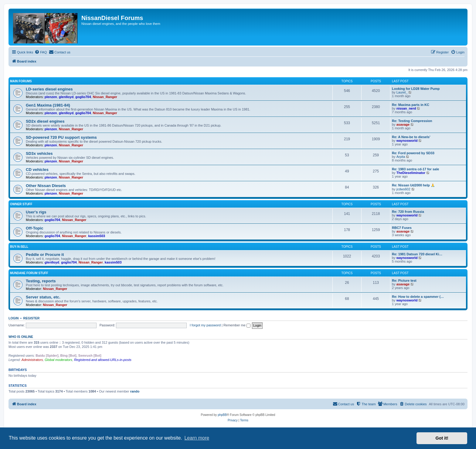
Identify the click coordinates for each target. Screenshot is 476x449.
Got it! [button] (442, 438)
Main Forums (21, 81)
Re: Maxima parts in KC (411, 105)
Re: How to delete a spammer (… (418, 297)
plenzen (51, 97)
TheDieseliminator (411, 173)
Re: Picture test (404, 281)
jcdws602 (403, 189)
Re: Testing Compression (412, 121)
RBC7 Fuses (402, 228)
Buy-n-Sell (19, 247)
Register (32, 318)
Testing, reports (41, 281)
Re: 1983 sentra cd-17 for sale (415, 169)
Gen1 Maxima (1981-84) (48, 105)
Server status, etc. (43, 297)
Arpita (401, 157)
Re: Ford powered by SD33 (413, 153)
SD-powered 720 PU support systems (61, 137)
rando (135, 391)
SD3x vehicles (39, 153)
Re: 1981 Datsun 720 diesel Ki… (417, 254)
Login (14, 318)
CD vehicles (37, 170)
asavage (403, 124)
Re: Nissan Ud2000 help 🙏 (413, 185)
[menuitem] (41, 52)
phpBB (222, 415)
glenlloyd (66, 97)
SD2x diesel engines (45, 121)
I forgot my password (205, 325)
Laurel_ (402, 92)
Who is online (21, 337)
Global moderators (58, 360)
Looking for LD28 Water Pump (416, 89)
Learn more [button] (197, 438)
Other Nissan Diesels (46, 186)
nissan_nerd (406, 108)
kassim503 (97, 236)
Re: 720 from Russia (408, 212)
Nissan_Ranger (105, 97)
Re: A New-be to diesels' (411, 137)
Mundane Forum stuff (29, 273)
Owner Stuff (21, 204)
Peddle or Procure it (45, 255)
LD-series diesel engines (49, 89)
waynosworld (407, 141)
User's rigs (36, 212)
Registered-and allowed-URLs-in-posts (103, 360)
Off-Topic (35, 228)
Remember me (237, 325)
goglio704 (83, 97)
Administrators (32, 360)
